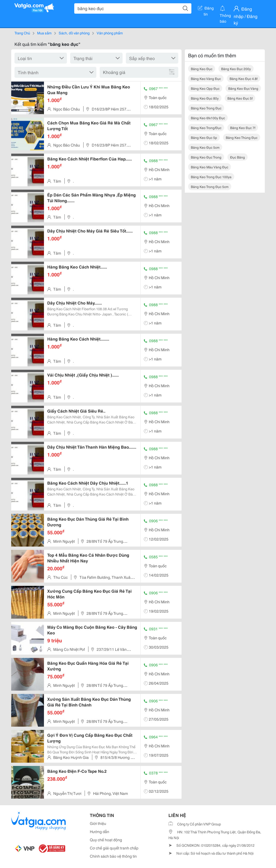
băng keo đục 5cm (205, 147)
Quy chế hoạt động (106, 840)
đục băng (238, 157)
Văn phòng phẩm (110, 33)
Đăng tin (206, 9)
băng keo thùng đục (242, 137)
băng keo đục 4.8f (244, 78)
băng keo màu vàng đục (210, 167)
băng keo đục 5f (240, 98)
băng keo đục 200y (236, 69)
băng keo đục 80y (205, 98)
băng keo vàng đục (206, 78)
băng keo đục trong (206, 157)
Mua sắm (44, 33)
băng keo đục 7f (243, 128)
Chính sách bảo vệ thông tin (113, 856)
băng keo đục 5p (204, 137)
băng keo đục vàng (243, 88)
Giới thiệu (98, 823)
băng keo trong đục (206, 108)
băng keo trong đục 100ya (211, 177)
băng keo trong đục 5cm (210, 187)
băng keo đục (202, 69)
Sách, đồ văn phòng (74, 33)
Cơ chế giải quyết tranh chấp (114, 848)
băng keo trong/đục (206, 128)
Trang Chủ (22, 33)
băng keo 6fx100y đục (208, 118)
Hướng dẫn (100, 831)
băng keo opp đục (205, 88)
